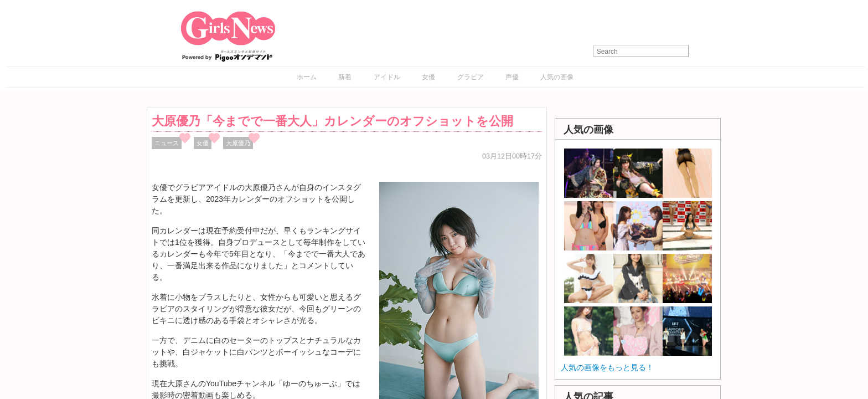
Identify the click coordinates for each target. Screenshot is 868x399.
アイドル (387, 77)
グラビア (471, 77)
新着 (345, 77)
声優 (512, 77)
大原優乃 (238, 143)
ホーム (307, 77)
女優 (428, 77)
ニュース (167, 143)
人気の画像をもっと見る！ (607, 367)
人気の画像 (557, 77)
